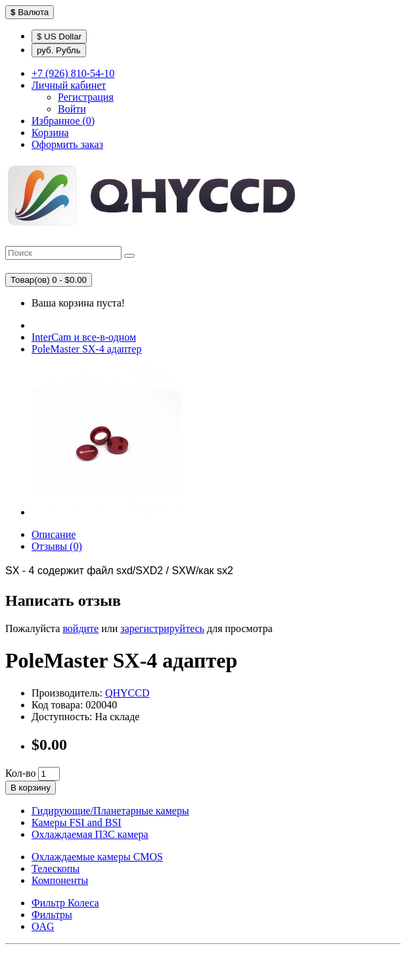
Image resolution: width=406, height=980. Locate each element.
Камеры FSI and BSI (77, 822)
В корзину (31, 788)
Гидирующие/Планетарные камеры (110, 811)
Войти (72, 109)
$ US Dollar (59, 37)
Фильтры (52, 915)
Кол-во (20, 773)
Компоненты (60, 880)
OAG (43, 926)
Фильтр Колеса (65, 903)
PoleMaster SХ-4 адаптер (86, 349)
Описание (54, 534)
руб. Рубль (59, 50)
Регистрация (86, 97)
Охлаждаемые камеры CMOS (97, 857)
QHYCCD (127, 693)
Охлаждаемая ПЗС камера (90, 834)
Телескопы (56, 869)
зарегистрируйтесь (162, 628)
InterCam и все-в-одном (84, 337)
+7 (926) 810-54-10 (73, 73)
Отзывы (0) (57, 546)
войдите (80, 628)
